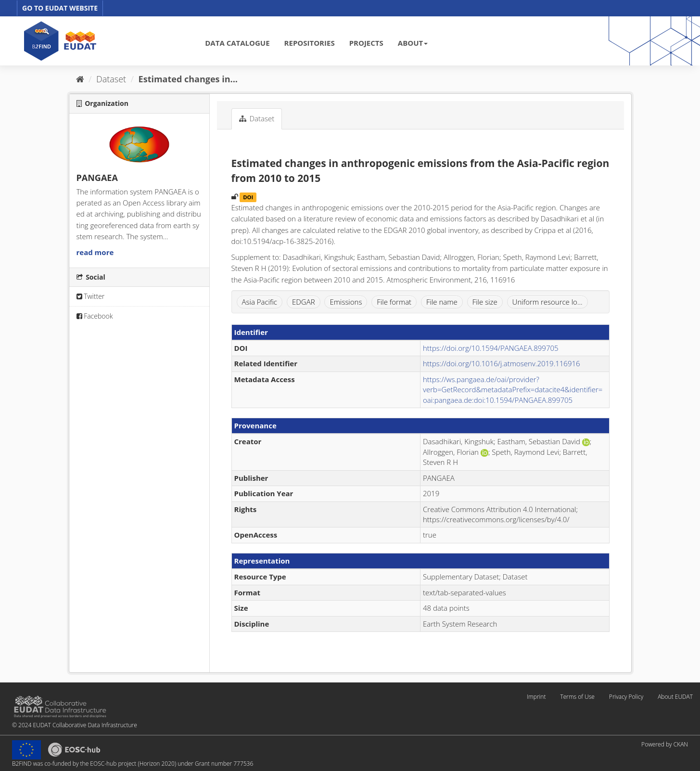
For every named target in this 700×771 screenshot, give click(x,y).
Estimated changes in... (188, 79)
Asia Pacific (260, 302)
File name (442, 302)
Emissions (346, 302)
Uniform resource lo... (547, 302)
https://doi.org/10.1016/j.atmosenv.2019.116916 (502, 363)
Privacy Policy (626, 697)
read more (95, 252)
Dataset (111, 79)
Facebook (95, 316)
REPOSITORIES (310, 43)
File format (394, 302)
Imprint (536, 697)
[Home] (80, 79)
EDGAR (304, 302)
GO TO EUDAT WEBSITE (60, 8)
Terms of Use (577, 697)
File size (485, 302)
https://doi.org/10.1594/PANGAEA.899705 (491, 348)
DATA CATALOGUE (237, 43)
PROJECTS (366, 43)
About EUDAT (675, 697)
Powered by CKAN (665, 744)
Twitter (91, 296)
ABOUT (413, 43)
